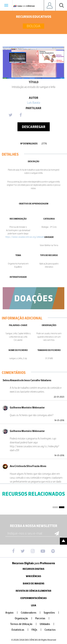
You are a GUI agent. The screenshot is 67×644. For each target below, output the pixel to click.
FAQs (38, 630)
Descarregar (34, 127)
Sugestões (53, 613)
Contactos (50, 630)
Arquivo (13, 613)
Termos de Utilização (25, 624)
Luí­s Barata (34, 103)
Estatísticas (21, 630)
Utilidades (48, 624)
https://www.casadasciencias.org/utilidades (25, 237)
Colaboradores (32, 613)
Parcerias (44, 618)
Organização (25, 618)
